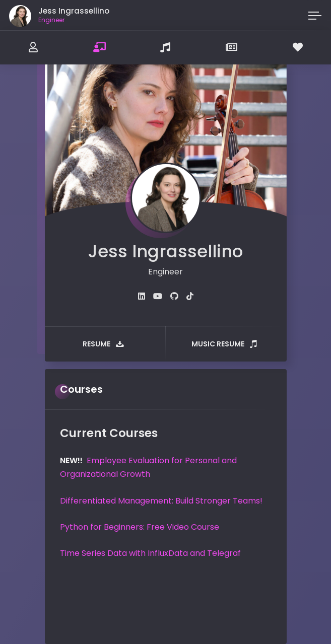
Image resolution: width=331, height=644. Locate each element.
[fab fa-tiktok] (190, 296)
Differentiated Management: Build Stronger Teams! (161, 501)
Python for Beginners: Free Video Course (140, 527)
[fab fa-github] (174, 296)
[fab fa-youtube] (158, 296)
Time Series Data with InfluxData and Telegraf (150, 553)
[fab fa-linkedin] (142, 296)
